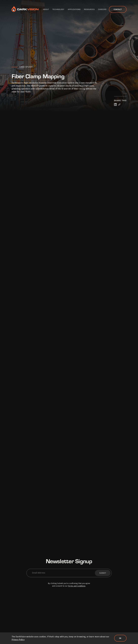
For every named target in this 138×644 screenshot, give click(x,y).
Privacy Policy (18, 640)
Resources (89, 9)
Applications (74, 9)
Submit (103, 573)
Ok (120, 638)
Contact (118, 9)
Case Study (26, 67)
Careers (102, 9)
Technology (58, 9)
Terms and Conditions (77, 586)
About (46, 9)
